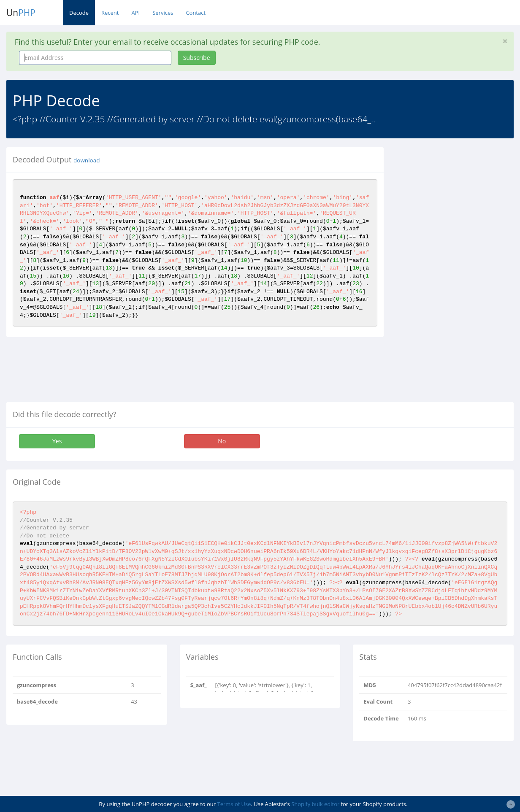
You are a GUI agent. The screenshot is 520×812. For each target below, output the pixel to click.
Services (163, 13)
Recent (110, 13)
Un (21, 13)
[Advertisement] (458, 274)
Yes (57, 441)
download (87, 160)
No (222, 441)
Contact (196, 13)
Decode (79, 13)
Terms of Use (234, 804)
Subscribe (197, 58)
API (135, 13)
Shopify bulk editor (315, 804)
